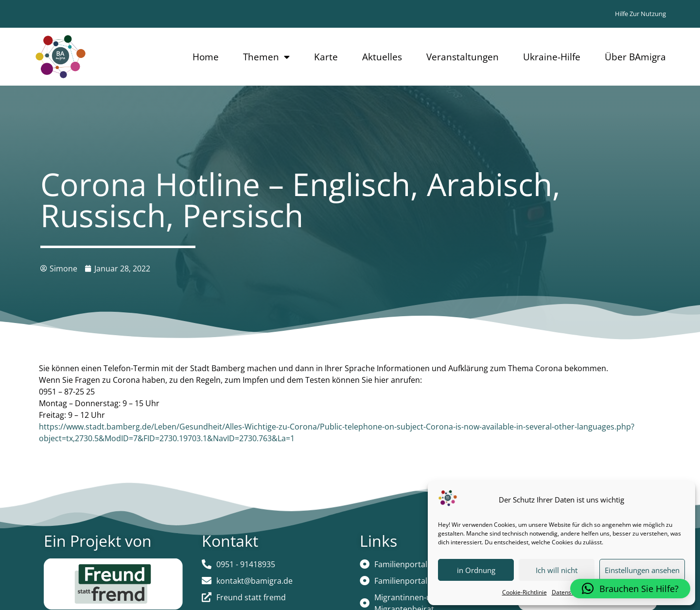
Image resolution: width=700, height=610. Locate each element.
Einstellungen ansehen (642, 570)
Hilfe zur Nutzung (640, 14)
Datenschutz (569, 592)
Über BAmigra (635, 57)
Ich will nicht (557, 570)
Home (206, 57)
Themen (266, 57)
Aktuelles (382, 57)
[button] (630, 589)
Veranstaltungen (463, 57)
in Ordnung (476, 570)
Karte (326, 57)
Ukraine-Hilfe (552, 57)
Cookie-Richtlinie (525, 592)
